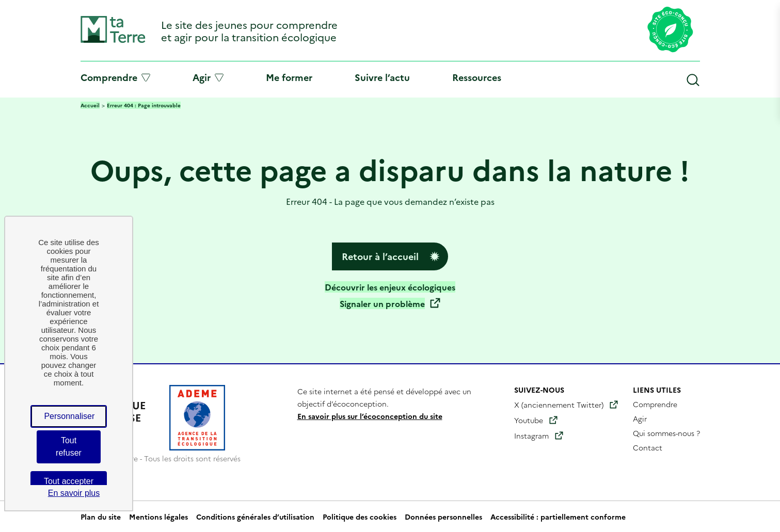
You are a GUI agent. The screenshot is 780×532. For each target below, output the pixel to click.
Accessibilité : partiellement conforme (558, 517)
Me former (289, 77)
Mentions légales (158, 517)
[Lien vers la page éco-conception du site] (670, 30)
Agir (208, 77)
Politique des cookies (360, 517)
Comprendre (115, 77)
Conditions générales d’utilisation (255, 517)
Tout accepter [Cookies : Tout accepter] (69, 481)
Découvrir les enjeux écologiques (390, 287)
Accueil (90, 105)
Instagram (531, 436)
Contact (648, 447)
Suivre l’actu (382, 77)
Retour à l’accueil (380, 256)
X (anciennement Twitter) (559, 405)
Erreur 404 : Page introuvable (144, 105)
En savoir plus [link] (74, 493)
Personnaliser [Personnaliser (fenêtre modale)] (69, 416)
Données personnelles (443, 517)
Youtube (529, 420)
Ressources (477, 77)
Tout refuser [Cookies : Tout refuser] (69, 447)
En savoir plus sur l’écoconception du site (370, 416)
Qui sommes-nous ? (666, 433)
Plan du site (101, 517)
